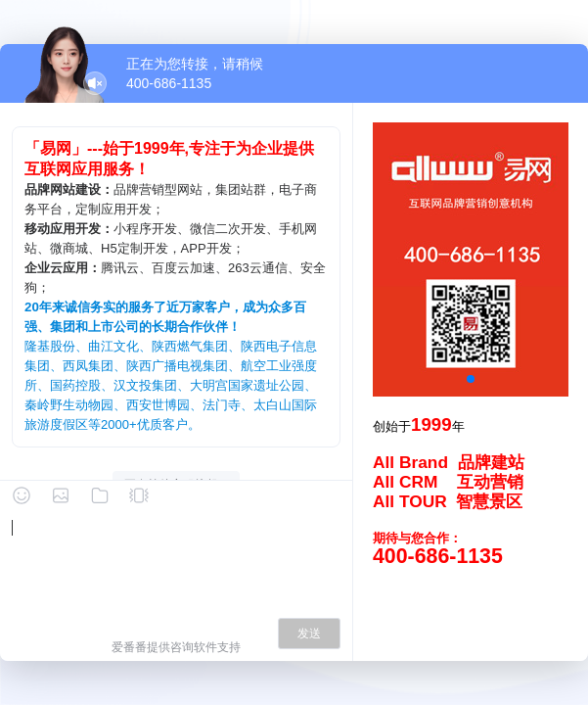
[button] (471, 379)
